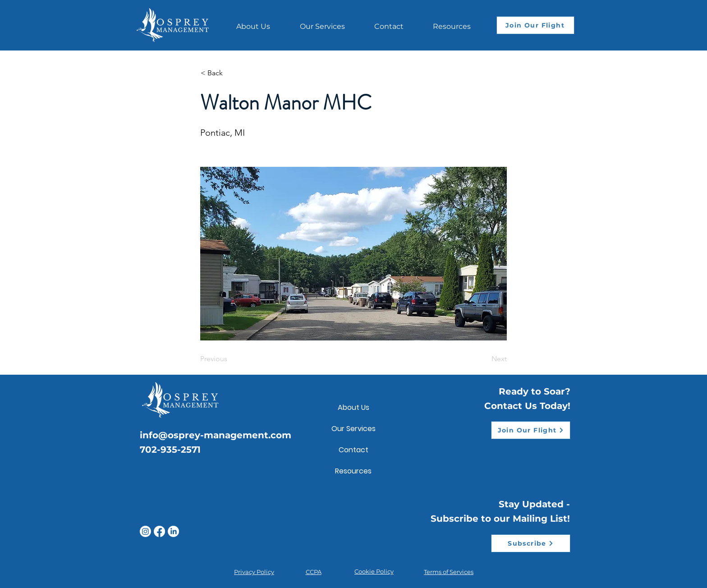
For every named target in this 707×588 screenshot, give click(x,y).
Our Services (353, 429)
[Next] (484, 359)
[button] (452, 22)
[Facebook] (159, 531)
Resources (353, 471)
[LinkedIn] (173, 531)
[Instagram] (145, 531)
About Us (353, 407)
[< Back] (230, 73)
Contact (353, 450)
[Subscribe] (531, 543)
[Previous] (230, 359)
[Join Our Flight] (535, 25)
